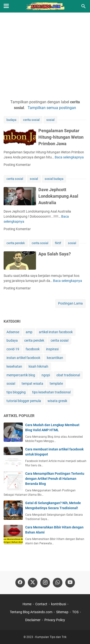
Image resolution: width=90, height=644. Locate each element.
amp (29, 332)
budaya (11, 120)
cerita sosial (31, 120)
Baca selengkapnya (69, 157)
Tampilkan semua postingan (52, 108)
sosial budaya (54, 179)
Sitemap (62, 612)
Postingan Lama (70, 303)
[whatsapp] (58, 583)
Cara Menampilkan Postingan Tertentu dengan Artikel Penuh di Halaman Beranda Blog (55, 479)
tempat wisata (32, 384)
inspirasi (52, 349)
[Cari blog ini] (84, 6)
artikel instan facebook (56, 332)
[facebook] (20, 583)
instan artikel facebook (23, 358)
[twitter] (33, 583)
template (56, 384)
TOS (75, 612)
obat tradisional (68, 375)
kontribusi (59, 604)
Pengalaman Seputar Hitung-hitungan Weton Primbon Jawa (61, 137)
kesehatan (14, 366)
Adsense (13, 332)
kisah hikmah (38, 366)
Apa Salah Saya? (55, 254)
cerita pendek (16, 243)
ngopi (46, 375)
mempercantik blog (21, 375)
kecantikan (55, 358)
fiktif (58, 243)
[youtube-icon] (70, 583)
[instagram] (45, 583)
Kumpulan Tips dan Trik (51, 637)
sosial (50, 120)
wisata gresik (57, 401)
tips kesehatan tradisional (51, 392)
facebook (33, 349)
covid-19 (13, 349)
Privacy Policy (55, 620)
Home (27, 604)
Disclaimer (33, 620)
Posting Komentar (17, 165)
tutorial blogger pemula (24, 401)
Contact (41, 604)
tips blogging (16, 392)
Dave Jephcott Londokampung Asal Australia (58, 196)
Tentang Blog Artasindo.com (31, 612)
